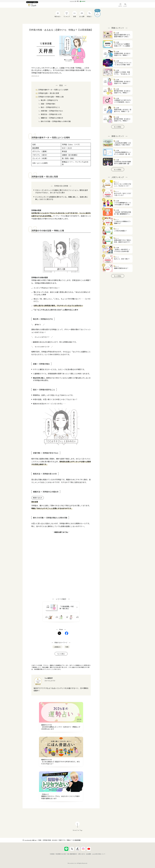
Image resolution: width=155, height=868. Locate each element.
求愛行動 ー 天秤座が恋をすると (52, 111)
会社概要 (88, 854)
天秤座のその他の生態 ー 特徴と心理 (51, 97)
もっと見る (61, 654)
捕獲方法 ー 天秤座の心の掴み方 (52, 118)
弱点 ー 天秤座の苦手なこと (50, 107)
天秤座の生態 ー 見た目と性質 (49, 93)
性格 (40, 840)
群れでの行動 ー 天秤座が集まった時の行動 (56, 121)
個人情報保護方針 (72, 854)
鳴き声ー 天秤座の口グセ (49, 100)
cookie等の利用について (99, 854)
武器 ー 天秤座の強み (48, 104)
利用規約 (52, 854)
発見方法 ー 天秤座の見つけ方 (51, 114)
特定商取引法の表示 (61, 854)
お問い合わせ (82, 854)
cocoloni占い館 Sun (31, 840)
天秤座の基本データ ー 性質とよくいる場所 (53, 90)
